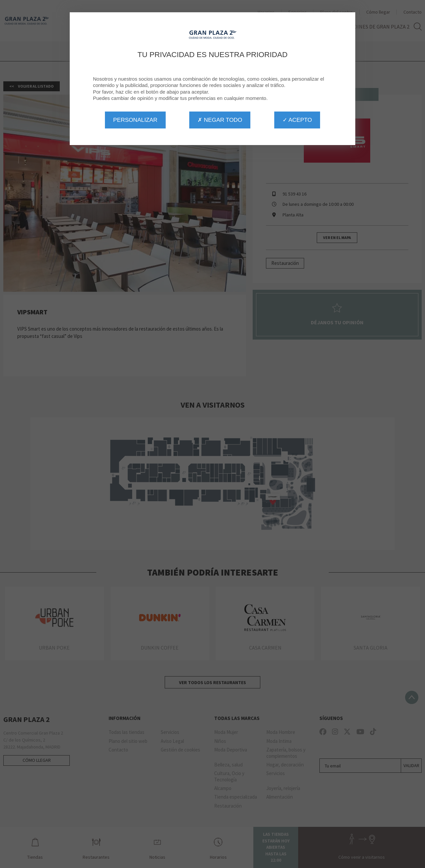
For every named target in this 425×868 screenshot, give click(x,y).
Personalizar (135, 120)
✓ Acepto (297, 120)
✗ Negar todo (220, 120)
